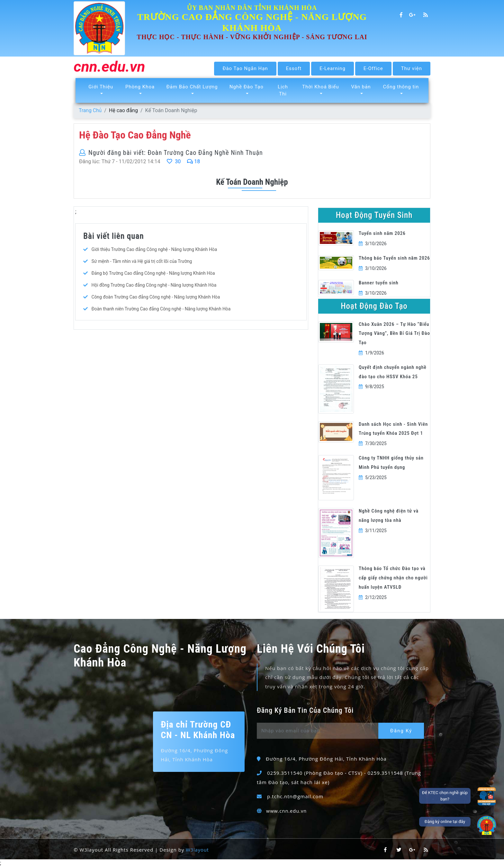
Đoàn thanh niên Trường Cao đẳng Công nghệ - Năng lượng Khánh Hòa (162, 309)
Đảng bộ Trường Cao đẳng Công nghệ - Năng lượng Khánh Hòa (154, 273)
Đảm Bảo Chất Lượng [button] (192, 87)
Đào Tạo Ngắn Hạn (245, 68)
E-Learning (333, 68)
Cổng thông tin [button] (401, 87)
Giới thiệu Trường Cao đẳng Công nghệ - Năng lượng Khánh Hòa (155, 249)
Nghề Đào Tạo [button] (247, 87)
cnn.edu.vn (111, 67)
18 (194, 161)
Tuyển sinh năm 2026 (382, 233)
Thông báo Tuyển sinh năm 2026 (394, 258)
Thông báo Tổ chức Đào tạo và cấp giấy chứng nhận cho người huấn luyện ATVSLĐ (393, 578)
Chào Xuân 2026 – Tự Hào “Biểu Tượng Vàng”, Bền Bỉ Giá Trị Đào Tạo (394, 334)
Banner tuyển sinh (379, 283)
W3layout (198, 850)
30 (174, 161)
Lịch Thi (283, 90)
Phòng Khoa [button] (140, 87)
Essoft (294, 68)
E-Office (373, 68)
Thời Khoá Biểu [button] (320, 87)
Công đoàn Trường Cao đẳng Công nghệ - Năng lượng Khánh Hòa (156, 297)
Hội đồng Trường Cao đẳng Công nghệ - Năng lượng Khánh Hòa (155, 285)
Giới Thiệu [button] (101, 87)
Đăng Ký (402, 731)
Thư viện (412, 68)
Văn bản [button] (361, 87)
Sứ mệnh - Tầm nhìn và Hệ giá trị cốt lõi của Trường (142, 261)
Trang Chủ (90, 110)
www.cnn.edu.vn (287, 811)
